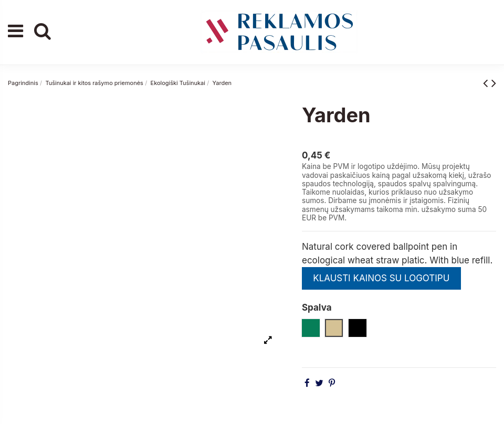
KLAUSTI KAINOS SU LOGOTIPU (381, 278)
